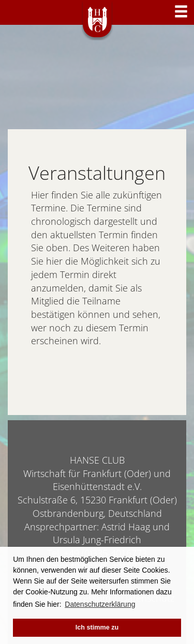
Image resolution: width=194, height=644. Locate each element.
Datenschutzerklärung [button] (100, 604)
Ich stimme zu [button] (97, 627)
